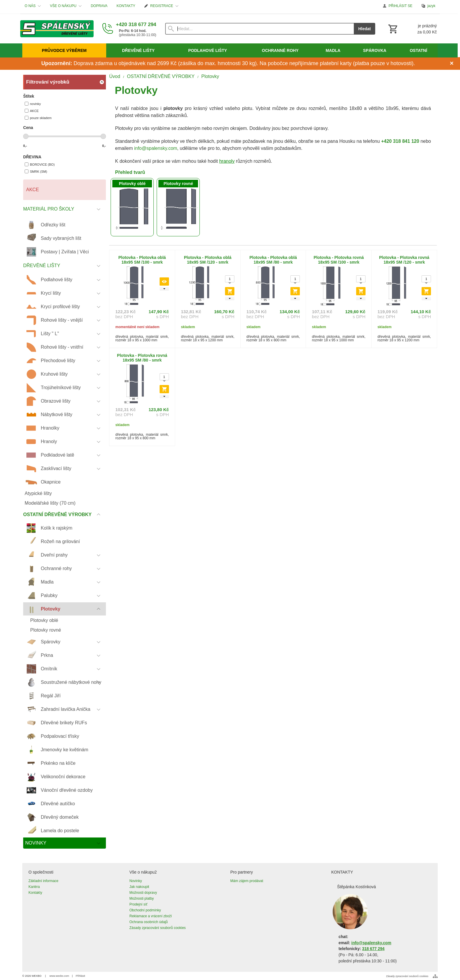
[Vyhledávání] (260, 29)
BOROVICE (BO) (40, 164)
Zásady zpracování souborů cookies (158, 928)
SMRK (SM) (36, 171)
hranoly (227, 161)
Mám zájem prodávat (247, 881)
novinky (33, 104)
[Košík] (412, 29)
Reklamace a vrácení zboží (151, 916)
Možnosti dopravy (143, 893)
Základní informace (43, 881)
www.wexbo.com (59, 976)
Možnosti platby (142, 898)
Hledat (365, 29)
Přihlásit (80, 976)
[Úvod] (57, 29)
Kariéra (34, 887)
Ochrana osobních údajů (149, 922)
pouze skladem (38, 118)
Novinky (136, 881)
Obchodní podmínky (145, 910)
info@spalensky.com (156, 148)
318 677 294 (373, 949)
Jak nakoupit (139, 887)
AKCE (32, 111)
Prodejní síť (138, 904)
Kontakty (35, 893)
